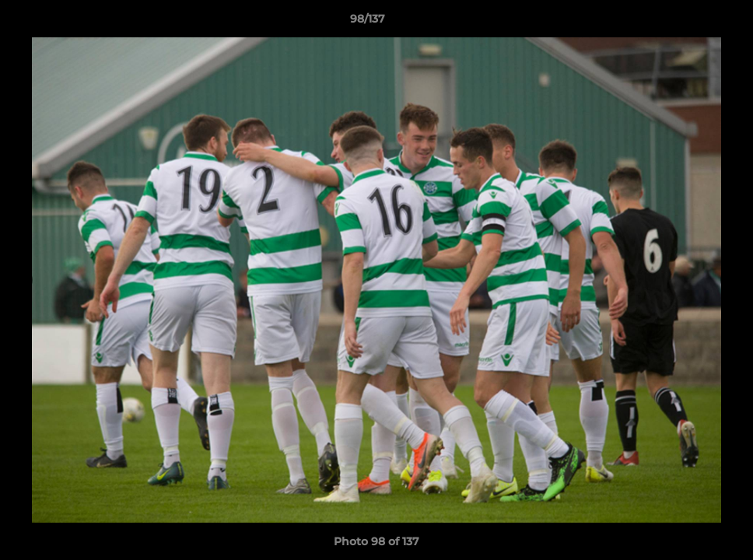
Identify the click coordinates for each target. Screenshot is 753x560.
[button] (688, 23)
